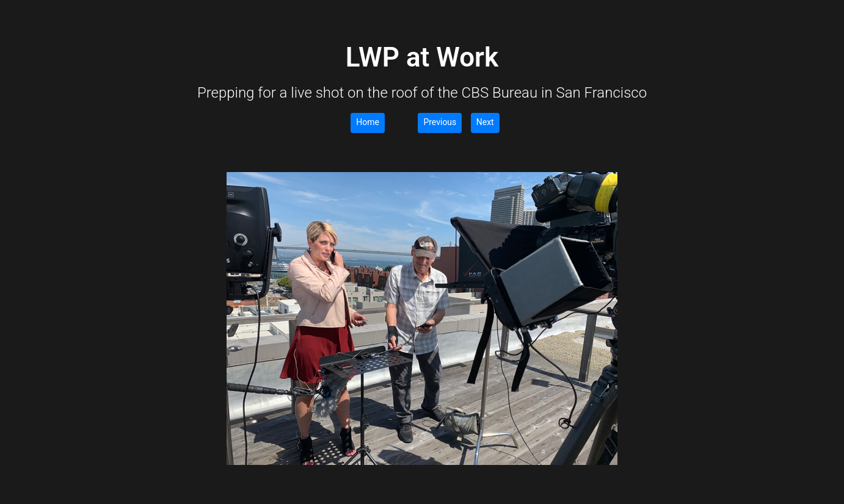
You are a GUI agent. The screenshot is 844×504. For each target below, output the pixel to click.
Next (485, 122)
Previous (440, 122)
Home (368, 122)
